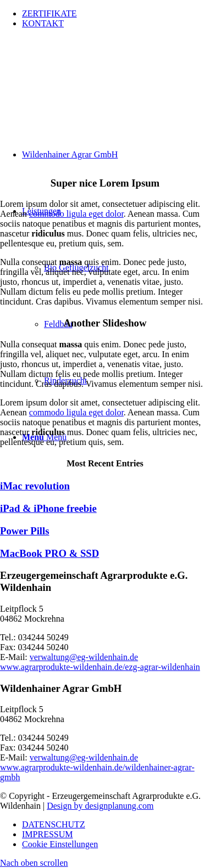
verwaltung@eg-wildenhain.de (84, 657)
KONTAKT (43, 23)
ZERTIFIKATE (49, 13)
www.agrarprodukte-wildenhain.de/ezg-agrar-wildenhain (100, 667)
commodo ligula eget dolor (76, 214)
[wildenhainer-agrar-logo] (82, 89)
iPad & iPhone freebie (48, 508)
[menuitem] (116, 14)
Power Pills (25, 531)
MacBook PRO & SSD (49, 553)
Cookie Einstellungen (60, 844)
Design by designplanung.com (100, 806)
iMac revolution (35, 486)
